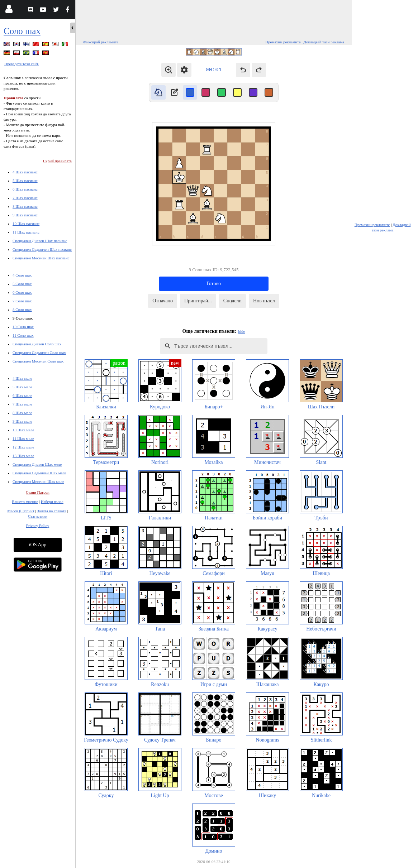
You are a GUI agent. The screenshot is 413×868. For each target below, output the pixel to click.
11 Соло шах (23, 335)
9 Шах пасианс (25, 215)
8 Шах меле (22, 413)
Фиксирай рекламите (101, 42)
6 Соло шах (22, 292)
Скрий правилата (57, 161)
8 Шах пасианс (25, 206)
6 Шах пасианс (25, 189)
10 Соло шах (23, 327)
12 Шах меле (23, 447)
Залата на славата (51, 511)
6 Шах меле (22, 395)
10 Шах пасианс (26, 224)
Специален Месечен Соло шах (38, 361)
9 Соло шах (23, 318)
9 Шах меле (22, 421)
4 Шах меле (22, 378)
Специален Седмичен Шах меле (39, 473)
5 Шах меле (22, 387)
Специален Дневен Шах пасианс (40, 241)
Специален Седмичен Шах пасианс (42, 249)
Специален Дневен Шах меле (37, 464)
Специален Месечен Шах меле (38, 481)
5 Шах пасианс (25, 181)
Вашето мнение (25, 502)
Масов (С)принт (21, 511)
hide (242, 331)
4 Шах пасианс (25, 172)
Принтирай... (198, 301)
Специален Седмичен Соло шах (39, 353)
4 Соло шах (22, 275)
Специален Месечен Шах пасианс (41, 258)
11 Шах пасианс (26, 232)
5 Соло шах (22, 284)
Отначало (163, 301)
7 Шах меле (22, 404)
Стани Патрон (38, 492)
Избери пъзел (52, 502)
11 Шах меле (23, 438)
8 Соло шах (22, 310)
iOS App (38, 545)
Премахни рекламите (283, 42)
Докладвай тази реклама (324, 42)
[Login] (9, 11)
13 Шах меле (23, 456)
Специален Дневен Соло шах (37, 344)
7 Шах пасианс (25, 198)
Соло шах (22, 31)
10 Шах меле (23, 430)
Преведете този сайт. (22, 64)
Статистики (38, 516)
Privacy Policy (38, 526)
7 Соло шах (22, 301)
